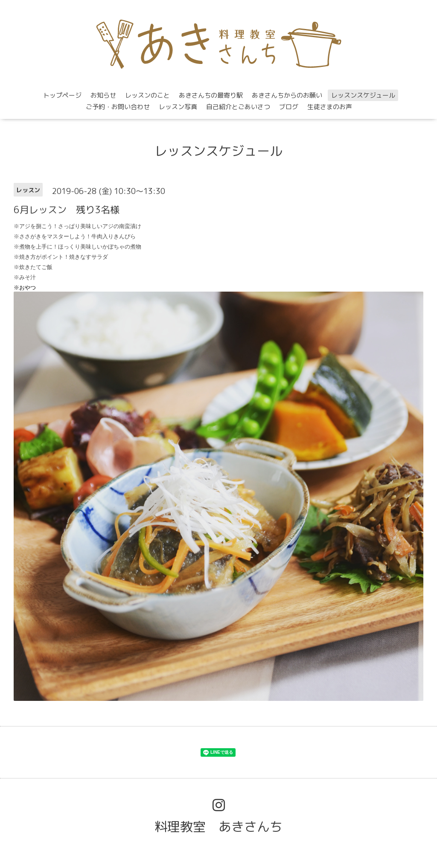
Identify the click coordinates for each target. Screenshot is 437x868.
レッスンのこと (147, 95)
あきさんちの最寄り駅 (211, 95)
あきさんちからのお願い (287, 95)
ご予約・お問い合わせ (118, 107)
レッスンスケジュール (363, 95)
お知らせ (103, 95)
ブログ (289, 107)
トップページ (62, 95)
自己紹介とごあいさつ (238, 107)
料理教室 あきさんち (218, 827)
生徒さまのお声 (330, 107)
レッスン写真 (178, 107)
